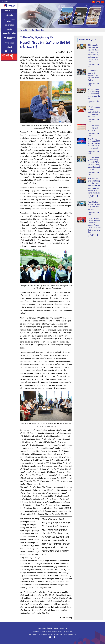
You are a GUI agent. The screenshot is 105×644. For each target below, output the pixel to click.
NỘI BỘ (5, 2)
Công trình (9, 25)
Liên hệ (9, 47)
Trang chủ (9, 11)
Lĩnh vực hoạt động (9, 20)
